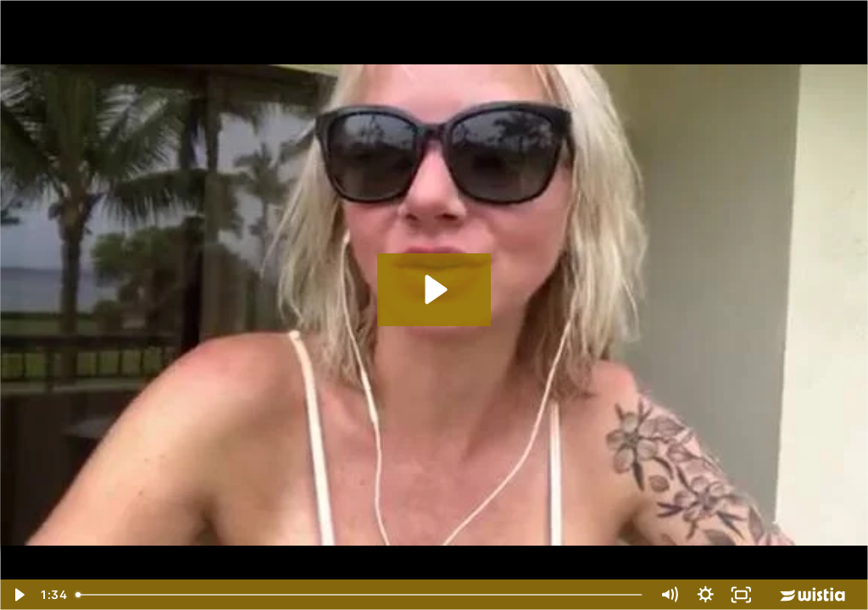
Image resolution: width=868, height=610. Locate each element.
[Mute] (669, 595)
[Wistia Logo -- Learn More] (814, 595)
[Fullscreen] (741, 595)
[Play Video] (18, 595)
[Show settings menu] (706, 595)
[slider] (360, 595)
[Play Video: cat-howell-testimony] (434, 289)
